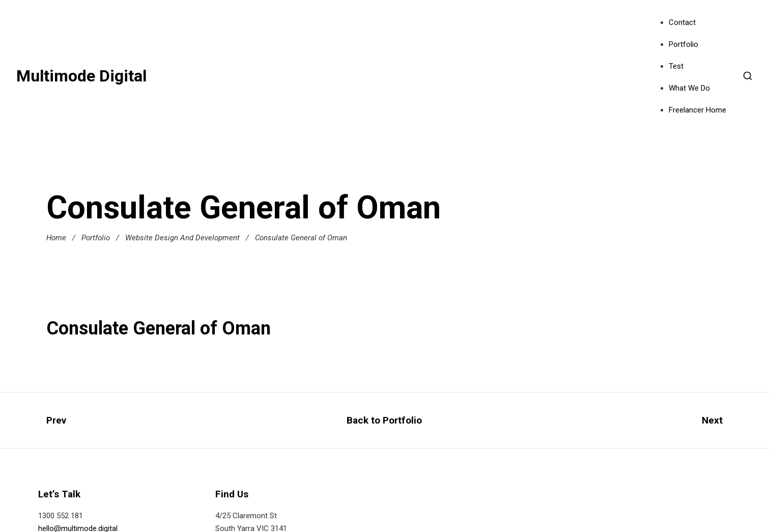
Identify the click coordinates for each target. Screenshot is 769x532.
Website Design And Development (182, 238)
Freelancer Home (697, 110)
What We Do (689, 88)
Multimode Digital (81, 76)
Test (676, 66)
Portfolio (683, 44)
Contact (682, 22)
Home (56, 238)
